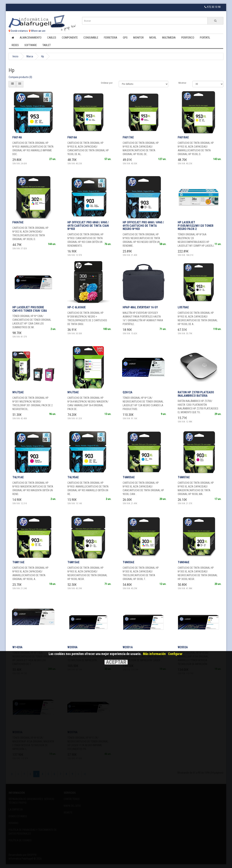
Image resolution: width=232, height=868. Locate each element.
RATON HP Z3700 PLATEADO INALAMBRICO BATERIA (196, 394)
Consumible (91, 38)
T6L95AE (73, 477)
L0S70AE (183, 307)
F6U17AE (128, 137)
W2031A (128, 647)
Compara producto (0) (20, 77)
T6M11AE (18, 562)
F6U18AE (183, 137)
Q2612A (128, 392)
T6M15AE (73, 562)
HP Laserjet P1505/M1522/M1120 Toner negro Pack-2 (196, 226)
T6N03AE (128, 562)
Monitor (138, 38)
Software (31, 45)
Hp (43, 56)
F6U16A (72, 137)
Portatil (205, 38)
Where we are (37, 31)
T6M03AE (129, 477)
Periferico (188, 38)
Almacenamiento (31, 38)
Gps (125, 38)
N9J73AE (73, 392)
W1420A (17, 647)
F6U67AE (18, 222)
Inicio (15, 56)
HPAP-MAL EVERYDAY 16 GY (140, 307)
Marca (30, 56)
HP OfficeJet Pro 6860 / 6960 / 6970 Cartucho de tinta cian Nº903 (88, 226)
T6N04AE (184, 562)
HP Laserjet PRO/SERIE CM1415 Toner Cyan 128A (30, 309)
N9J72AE (18, 392)
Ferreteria (111, 38)
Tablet (47, 45)
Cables (52, 38)
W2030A (73, 647)
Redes (15, 45)
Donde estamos (18, 31)
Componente (70, 38)
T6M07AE (184, 477)
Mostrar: (183, 83)
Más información (154, 654)
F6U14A (17, 137)
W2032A (183, 647)
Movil (153, 38)
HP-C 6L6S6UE (77, 307)
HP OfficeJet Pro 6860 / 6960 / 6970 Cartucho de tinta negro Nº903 (143, 226)
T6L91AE (18, 477)
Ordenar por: (107, 83)
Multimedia (169, 38)
